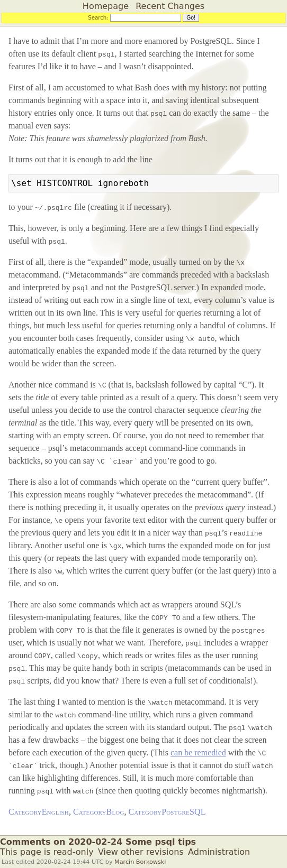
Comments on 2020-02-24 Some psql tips (98, 842)
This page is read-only (47, 852)
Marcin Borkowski (140, 862)
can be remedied (198, 752)
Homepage (106, 6)
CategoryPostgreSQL (167, 812)
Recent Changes (170, 6)
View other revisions (141, 852)
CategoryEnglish (39, 812)
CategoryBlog (99, 812)
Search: (98, 17)
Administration (219, 852)
